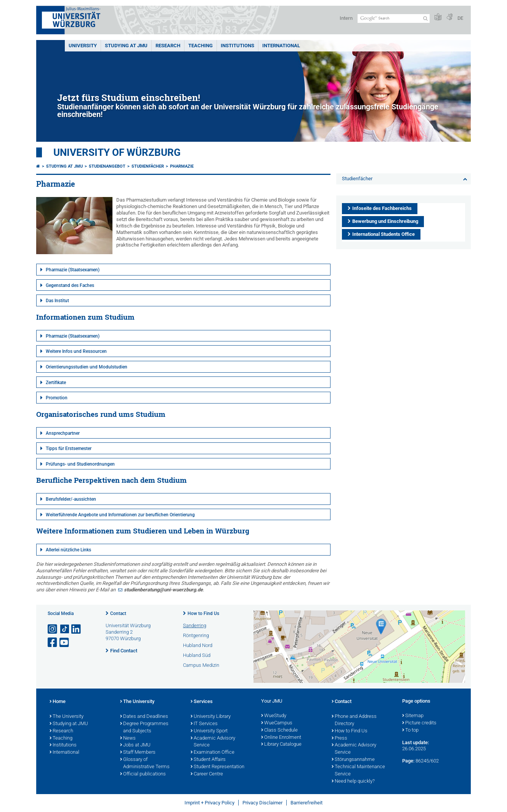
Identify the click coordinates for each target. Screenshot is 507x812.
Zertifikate (56, 383)
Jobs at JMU (135, 745)
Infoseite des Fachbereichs (382, 208)
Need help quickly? (353, 782)
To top (410, 730)
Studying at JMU (64, 166)
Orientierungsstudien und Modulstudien (87, 367)
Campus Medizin (201, 665)
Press (339, 738)
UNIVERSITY (83, 46)
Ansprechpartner (63, 433)
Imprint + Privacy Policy (209, 803)
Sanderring (195, 625)
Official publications (143, 774)
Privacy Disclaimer (262, 803)
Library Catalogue (281, 745)
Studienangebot (107, 166)
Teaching (201, 46)
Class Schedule (279, 730)
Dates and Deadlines (144, 717)
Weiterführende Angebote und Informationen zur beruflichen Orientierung (120, 515)
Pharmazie (182, 166)
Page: (408, 761)
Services (202, 702)
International (281, 46)
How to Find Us (203, 613)
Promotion (57, 398)
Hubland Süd (197, 655)
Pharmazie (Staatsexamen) (73, 270)
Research (61, 731)
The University (67, 717)
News (128, 738)
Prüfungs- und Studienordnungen (80, 464)
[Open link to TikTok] (65, 629)
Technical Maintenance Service (358, 771)
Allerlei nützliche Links (68, 550)
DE (460, 18)
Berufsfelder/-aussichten (71, 499)
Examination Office (213, 753)
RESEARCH (168, 46)
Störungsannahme (353, 760)
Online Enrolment (281, 738)
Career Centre (207, 774)
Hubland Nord (198, 645)
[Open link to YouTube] (65, 643)
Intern (346, 18)
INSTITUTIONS (237, 46)
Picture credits (419, 723)
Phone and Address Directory (354, 720)
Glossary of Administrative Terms (145, 763)
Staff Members (138, 753)
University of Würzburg (117, 152)
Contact (118, 613)
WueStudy (274, 716)
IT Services (204, 724)
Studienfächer (148, 166)
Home (58, 702)
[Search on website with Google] (394, 18)
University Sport (209, 731)
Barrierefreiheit (306, 803)
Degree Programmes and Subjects (144, 728)
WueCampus (277, 723)
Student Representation (217, 767)
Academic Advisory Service (213, 742)
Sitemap (413, 716)
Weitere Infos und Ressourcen (76, 351)
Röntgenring (196, 635)
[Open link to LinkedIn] (77, 629)
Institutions (63, 745)
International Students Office (383, 234)
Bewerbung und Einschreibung (385, 221)
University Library (211, 717)
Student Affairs (208, 760)
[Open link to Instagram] (53, 629)
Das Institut (57, 301)
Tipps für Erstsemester (69, 448)
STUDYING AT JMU (126, 46)
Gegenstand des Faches (70, 285)
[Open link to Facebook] (53, 643)
